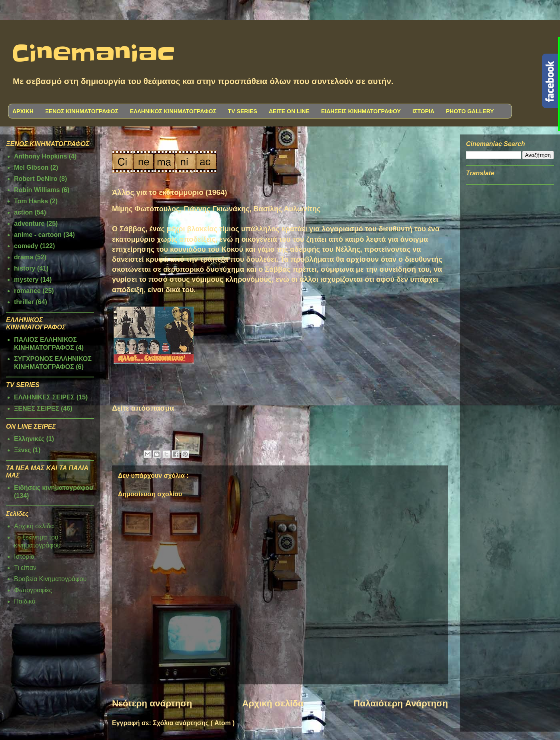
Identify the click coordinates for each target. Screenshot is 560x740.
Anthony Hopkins (40, 156)
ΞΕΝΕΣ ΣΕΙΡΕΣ (37, 408)
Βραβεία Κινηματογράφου (50, 579)
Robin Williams (37, 190)
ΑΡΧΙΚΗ (23, 111)
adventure (29, 224)
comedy (26, 246)
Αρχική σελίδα (273, 703)
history (25, 268)
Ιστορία (24, 557)
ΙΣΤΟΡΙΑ (423, 111)
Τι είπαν (25, 568)
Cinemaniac (93, 54)
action (23, 212)
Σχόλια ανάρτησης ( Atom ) (194, 723)
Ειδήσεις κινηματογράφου (54, 488)
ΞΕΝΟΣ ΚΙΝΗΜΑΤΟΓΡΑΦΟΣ (82, 111)
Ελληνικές (29, 439)
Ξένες (22, 450)
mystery (26, 280)
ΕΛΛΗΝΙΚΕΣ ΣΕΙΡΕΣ (44, 397)
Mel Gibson (31, 167)
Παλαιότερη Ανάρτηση (401, 703)
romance (27, 291)
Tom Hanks (31, 201)
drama (24, 257)
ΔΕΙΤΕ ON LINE (289, 111)
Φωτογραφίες (33, 590)
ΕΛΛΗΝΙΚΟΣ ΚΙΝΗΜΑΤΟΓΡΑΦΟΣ (173, 111)
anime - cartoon (38, 235)
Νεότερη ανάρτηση (152, 703)
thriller (24, 302)
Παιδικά (25, 601)
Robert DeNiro (36, 179)
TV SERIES (243, 111)
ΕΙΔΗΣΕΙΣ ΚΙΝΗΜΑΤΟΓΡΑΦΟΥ (361, 111)
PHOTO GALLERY (470, 111)
